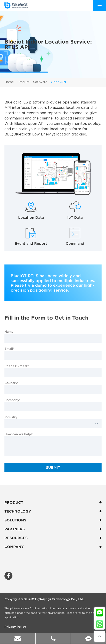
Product (23, 82)
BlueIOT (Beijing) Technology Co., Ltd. (54, 599)
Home (9, 82)
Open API (58, 82)
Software (40, 82)
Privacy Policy (15, 627)
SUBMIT (53, 467)
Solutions (53, 520)
